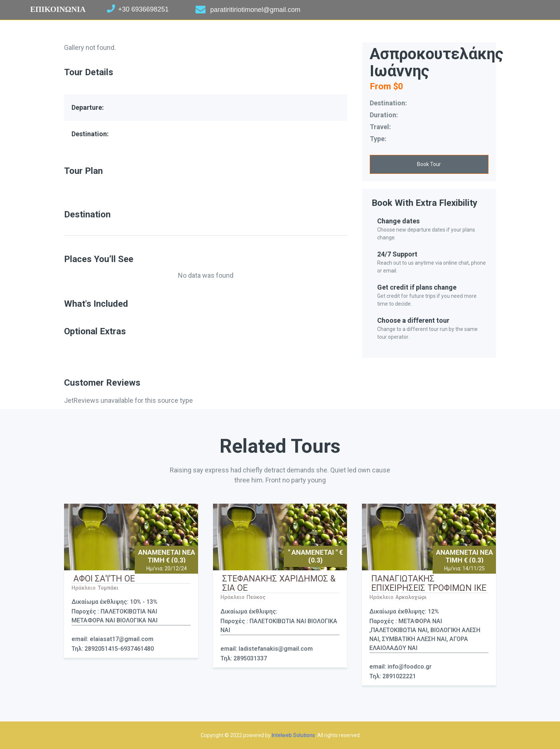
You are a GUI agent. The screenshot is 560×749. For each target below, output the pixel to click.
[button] (429, 164)
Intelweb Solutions (293, 735)
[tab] (206, 230)
